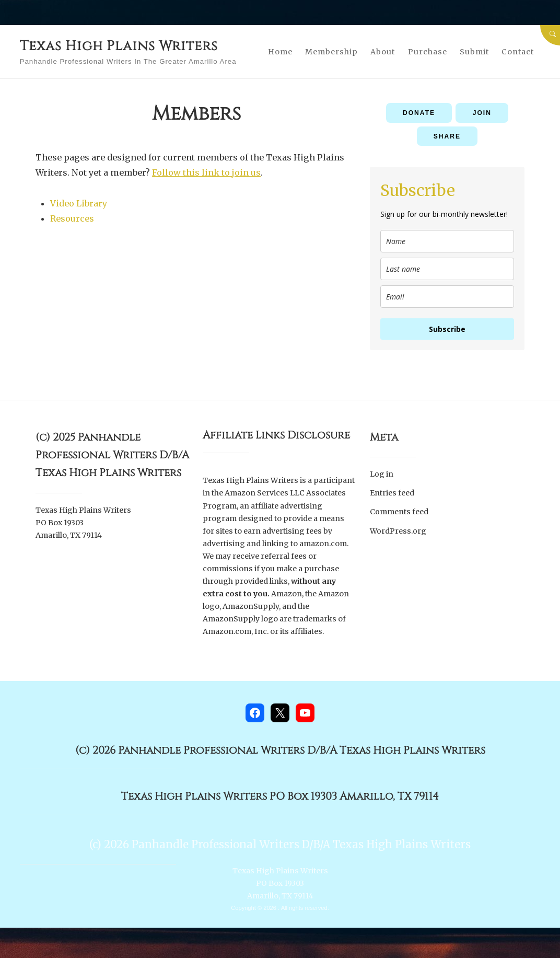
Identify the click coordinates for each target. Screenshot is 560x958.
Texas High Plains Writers (143, 45)
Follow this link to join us (207, 172)
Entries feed (392, 493)
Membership (364, 45)
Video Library (79, 203)
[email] (447, 297)
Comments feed (399, 511)
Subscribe (447, 330)
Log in (382, 475)
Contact (411, 59)
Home (313, 45)
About (416, 45)
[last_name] (447, 269)
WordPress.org (398, 529)
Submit (507, 45)
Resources (72, 218)
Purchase (460, 45)
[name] (447, 242)
